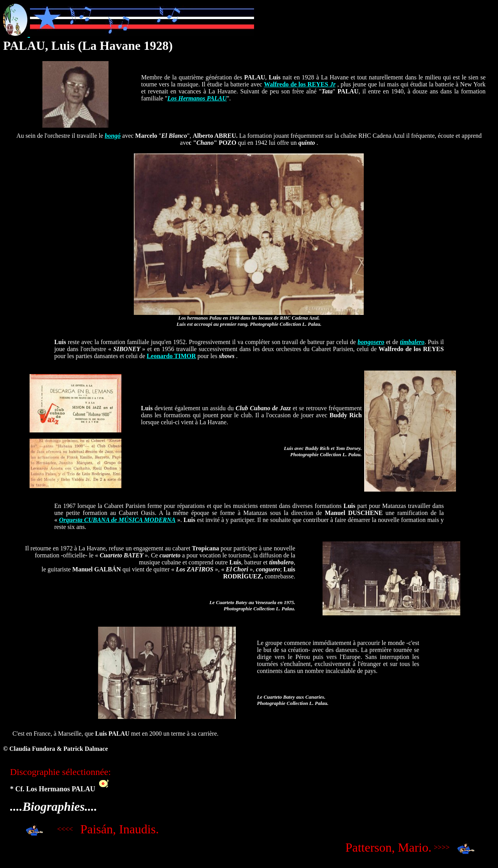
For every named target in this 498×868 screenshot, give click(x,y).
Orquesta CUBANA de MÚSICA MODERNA (117, 520)
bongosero (371, 342)
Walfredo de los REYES (300, 84)
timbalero (412, 342)
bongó (113, 136)
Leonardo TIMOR (171, 356)
